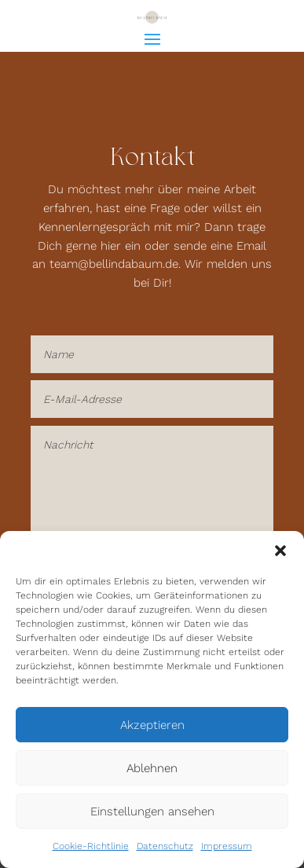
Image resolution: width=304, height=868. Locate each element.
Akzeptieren (152, 725)
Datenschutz (165, 846)
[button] (280, 551)
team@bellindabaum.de (114, 264)
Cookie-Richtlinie (91, 846)
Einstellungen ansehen (152, 811)
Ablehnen (152, 768)
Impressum (227, 846)
